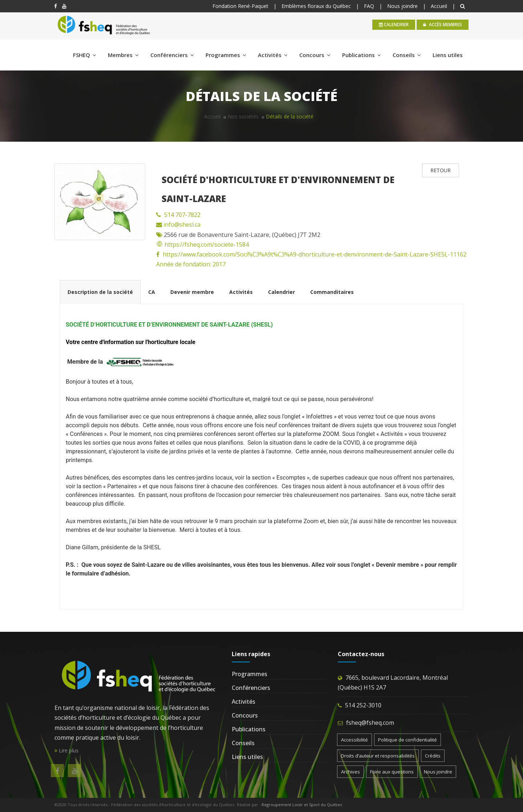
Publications (362, 55)
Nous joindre (402, 6)
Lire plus (66, 750)
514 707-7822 (182, 215)
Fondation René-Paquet (240, 6)
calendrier (394, 25)
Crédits (433, 756)
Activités (273, 55)
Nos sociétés (243, 116)
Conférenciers (172, 55)
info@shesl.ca (181, 225)
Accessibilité (354, 740)
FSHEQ (85, 55)
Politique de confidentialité (408, 740)
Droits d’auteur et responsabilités (378, 756)
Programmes (226, 55)
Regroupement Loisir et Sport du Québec (302, 805)
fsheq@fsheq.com (370, 723)
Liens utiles (448, 55)
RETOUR (441, 170)
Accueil (439, 6)
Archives (350, 772)
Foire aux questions (392, 772)
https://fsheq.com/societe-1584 (202, 245)
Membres (123, 55)
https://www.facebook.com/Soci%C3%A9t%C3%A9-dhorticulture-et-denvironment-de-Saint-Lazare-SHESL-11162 (315, 254)
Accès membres (443, 25)
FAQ (369, 6)
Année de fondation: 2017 (191, 264)
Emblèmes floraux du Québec (316, 6)
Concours (315, 55)
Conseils (407, 55)
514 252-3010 (363, 705)
